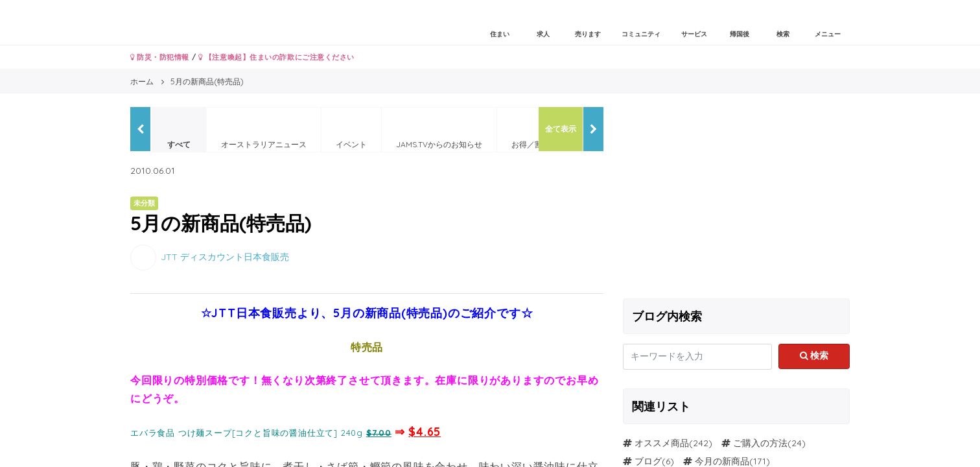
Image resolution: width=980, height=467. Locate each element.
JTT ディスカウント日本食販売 (225, 256)
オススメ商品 (662, 443)
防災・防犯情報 (160, 57)
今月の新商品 (722, 461)
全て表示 (561, 129)
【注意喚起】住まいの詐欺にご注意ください (276, 57)
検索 (814, 355)
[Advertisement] (736, 198)
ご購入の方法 (760, 443)
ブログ (648, 461)
